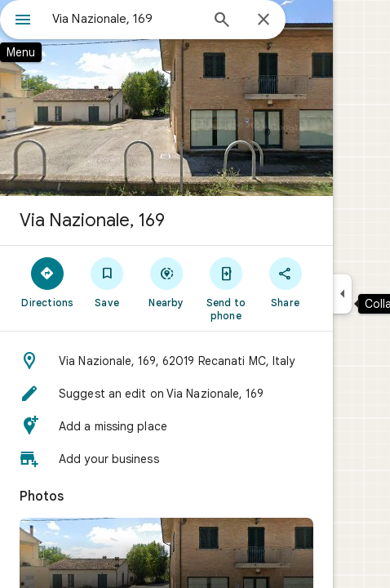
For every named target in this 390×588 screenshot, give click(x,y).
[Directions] (48, 282)
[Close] (264, 20)
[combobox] (126, 19)
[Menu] (23, 21)
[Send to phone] (226, 288)
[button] (166, 361)
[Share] (285, 282)
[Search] (222, 21)
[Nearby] (167, 282)
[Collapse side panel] (342, 294)
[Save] (107, 282)
